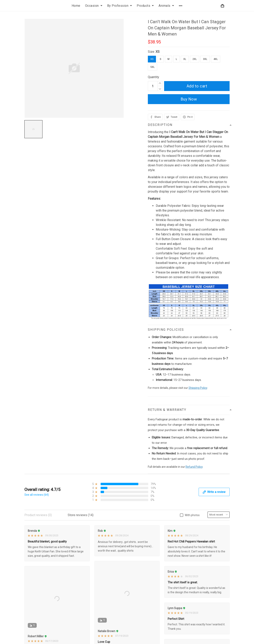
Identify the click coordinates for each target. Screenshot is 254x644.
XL (185, 59)
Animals (166, 6)
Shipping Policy (198, 388)
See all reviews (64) (37, 495)
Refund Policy (194, 467)
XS (158, 52)
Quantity (153, 77)
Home (76, 6)
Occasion (94, 6)
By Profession (120, 6)
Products (145, 6)
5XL (152, 67)
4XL (216, 59)
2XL (195, 59)
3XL (205, 59)
